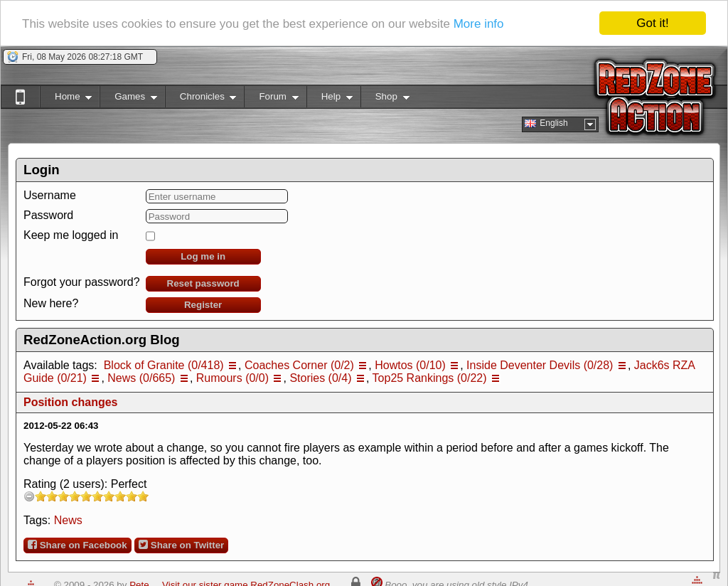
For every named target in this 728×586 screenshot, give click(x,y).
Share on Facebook (77, 545)
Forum (271, 99)
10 (143, 496)
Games (128, 99)
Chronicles (201, 99)
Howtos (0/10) (410, 365)
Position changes (70, 402)
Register (203, 305)
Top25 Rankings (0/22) (430, 378)
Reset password (203, 283)
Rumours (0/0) (232, 378)
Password (48, 215)
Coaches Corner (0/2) (299, 365)
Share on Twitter (181, 545)
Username (50, 195)
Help (330, 99)
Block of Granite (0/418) (164, 365)
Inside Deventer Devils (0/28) (540, 365)
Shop (385, 99)
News (68, 520)
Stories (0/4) (320, 378)
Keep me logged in (71, 235)
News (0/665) (141, 378)
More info (479, 24)
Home (66, 99)
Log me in (203, 256)
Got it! (652, 23)
